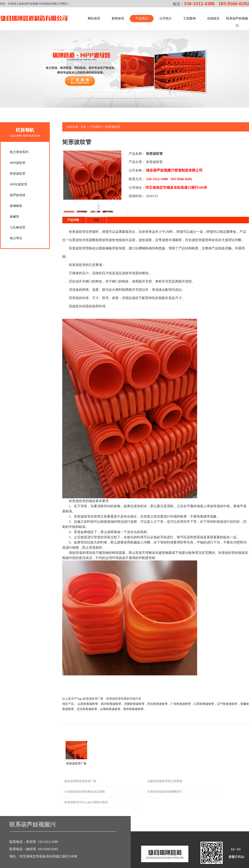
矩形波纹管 (113, 127)
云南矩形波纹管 (110, 709)
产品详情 (73, 220)
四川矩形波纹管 (111, 704)
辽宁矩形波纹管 (227, 704)
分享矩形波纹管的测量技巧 (165, 792)
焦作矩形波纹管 (133, 709)
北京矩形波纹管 (87, 709)
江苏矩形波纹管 (204, 704)
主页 (83, 127)
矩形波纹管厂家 (76, 764)
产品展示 (96, 127)
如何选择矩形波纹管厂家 (80, 781)
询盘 (96, 220)
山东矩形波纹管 (88, 704)
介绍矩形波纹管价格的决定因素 (85, 792)
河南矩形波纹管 (134, 704)
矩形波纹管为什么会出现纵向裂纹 (86, 802)
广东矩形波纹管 (181, 704)
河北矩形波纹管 (157, 704)
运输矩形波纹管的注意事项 (165, 781)
